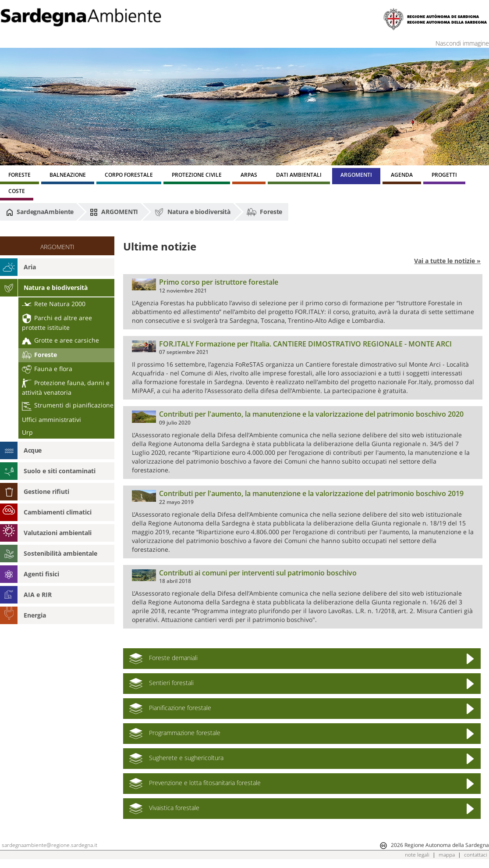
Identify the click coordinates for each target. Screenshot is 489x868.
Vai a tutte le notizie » (447, 261)
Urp (27, 432)
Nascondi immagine (462, 43)
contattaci (476, 855)
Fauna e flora (47, 369)
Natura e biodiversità (192, 212)
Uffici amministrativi (51, 420)
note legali (417, 855)
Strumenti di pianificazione (68, 405)
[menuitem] (19, 176)
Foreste (264, 212)
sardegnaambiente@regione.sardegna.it (50, 845)
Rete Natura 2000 (54, 304)
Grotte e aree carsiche (60, 340)
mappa (447, 855)
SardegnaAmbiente (40, 212)
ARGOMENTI (114, 212)
